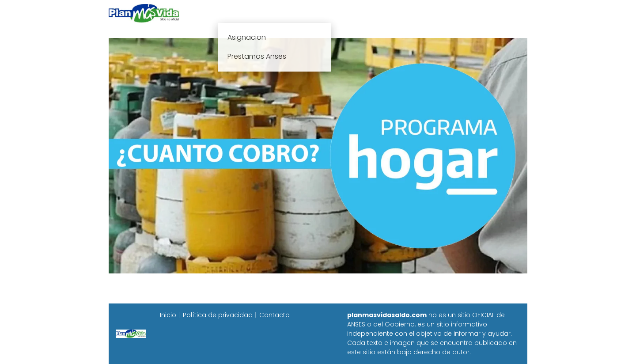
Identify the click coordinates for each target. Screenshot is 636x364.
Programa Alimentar (493, 13)
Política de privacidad (218, 315)
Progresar (429, 13)
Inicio (220, 13)
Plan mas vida (266, 13)
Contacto (274, 315)
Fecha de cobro (372, 13)
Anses (314, 13)
